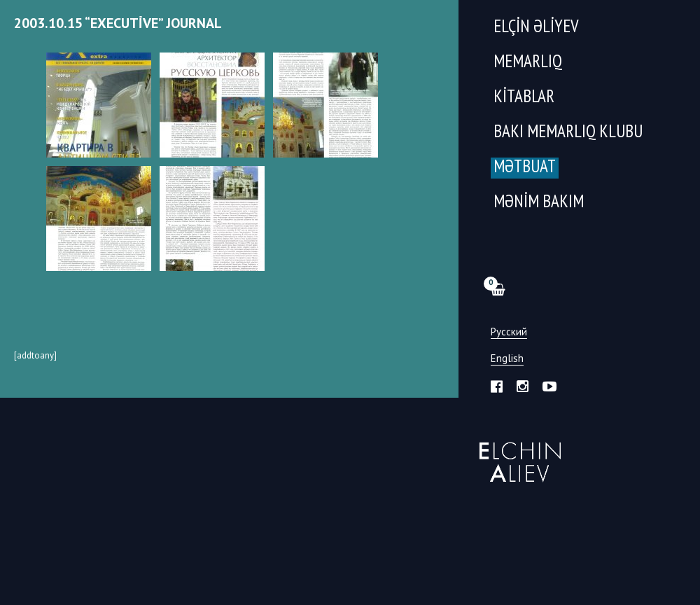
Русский (509, 332)
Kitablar (524, 98)
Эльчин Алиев (517, 454)
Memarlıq (528, 63)
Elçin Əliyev (536, 28)
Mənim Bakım (539, 203)
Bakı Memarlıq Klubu (568, 133)
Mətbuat (525, 168)
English (507, 359)
